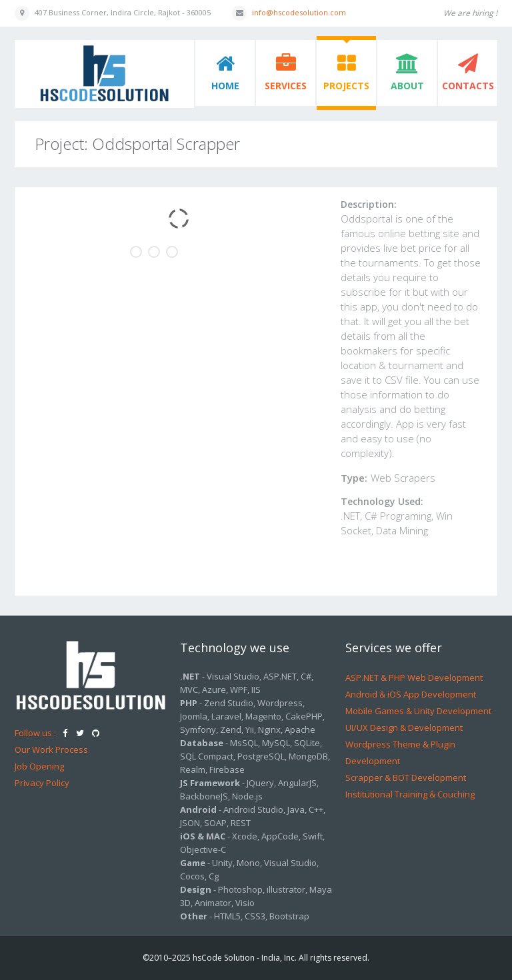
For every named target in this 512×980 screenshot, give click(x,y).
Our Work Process (51, 749)
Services (286, 86)
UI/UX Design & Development (404, 728)
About (407, 86)
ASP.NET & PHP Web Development (414, 678)
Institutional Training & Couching (410, 794)
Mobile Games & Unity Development (418, 711)
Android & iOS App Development (411, 694)
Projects (346, 86)
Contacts (468, 86)
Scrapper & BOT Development (406, 777)
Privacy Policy (42, 783)
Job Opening (39, 766)
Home (225, 86)
